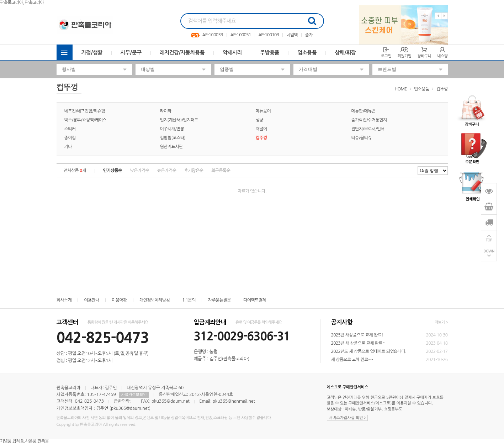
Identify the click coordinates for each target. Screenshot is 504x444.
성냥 (259, 120)
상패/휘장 (345, 53)
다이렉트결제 (255, 300)
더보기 (441, 322)
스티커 (70, 129)
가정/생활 (92, 53)
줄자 (309, 35)
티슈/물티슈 (362, 138)
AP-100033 (213, 35)
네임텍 (292, 35)
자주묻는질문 (219, 300)
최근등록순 (221, 171)
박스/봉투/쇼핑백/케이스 (86, 120)
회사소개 (64, 300)
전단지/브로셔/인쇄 (368, 129)
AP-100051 (240, 35)
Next (444, 16)
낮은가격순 (140, 171)
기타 (68, 147)
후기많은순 (194, 171)
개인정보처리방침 (155, 300)
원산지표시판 (171, 147)
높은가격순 (167, 171)
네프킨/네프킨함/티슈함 (85, 111)
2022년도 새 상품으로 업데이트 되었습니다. (369, 351)
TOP (489, 240)
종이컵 (70, 138)
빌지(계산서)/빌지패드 (179, 120)
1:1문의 (189, 300)
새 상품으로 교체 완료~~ (352, 360)
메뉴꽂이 (263, 111)
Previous (438, 16)
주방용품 (270, 53)
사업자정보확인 (134, 395)
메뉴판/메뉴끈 (364, 111)
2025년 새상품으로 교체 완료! (357, 335)
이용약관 (119, 300)
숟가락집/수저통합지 (369, 120)
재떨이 (261, 129)
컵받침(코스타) (173, 138)
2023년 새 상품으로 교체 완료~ (358, 343)
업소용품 (307, 53)
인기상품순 (112, 171)
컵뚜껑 (442, 89)
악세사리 (232, 53)
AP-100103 (269, 35)
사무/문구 (131, 53)
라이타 (166, 111)
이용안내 (92, 300)
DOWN (489, 251)
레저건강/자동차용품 (182, 53)
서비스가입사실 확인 (347, 418)
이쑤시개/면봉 (172, 129)
